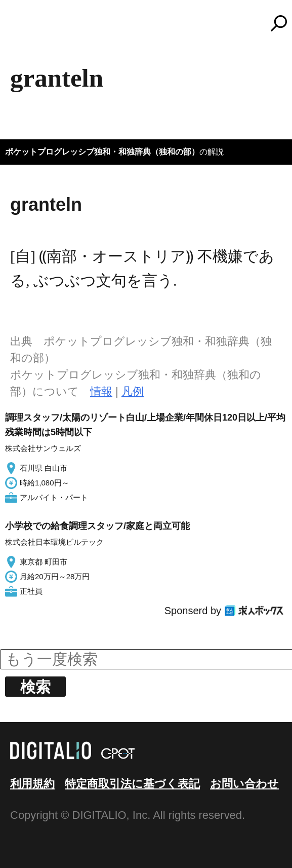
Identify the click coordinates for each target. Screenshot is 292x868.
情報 (101, 391)
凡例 (133, 391)
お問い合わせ (244, 784)
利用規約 (32, 784)
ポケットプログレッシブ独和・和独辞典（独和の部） (102, 152)
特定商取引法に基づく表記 (132, 784)
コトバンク (151, 23)
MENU (25, 28)
